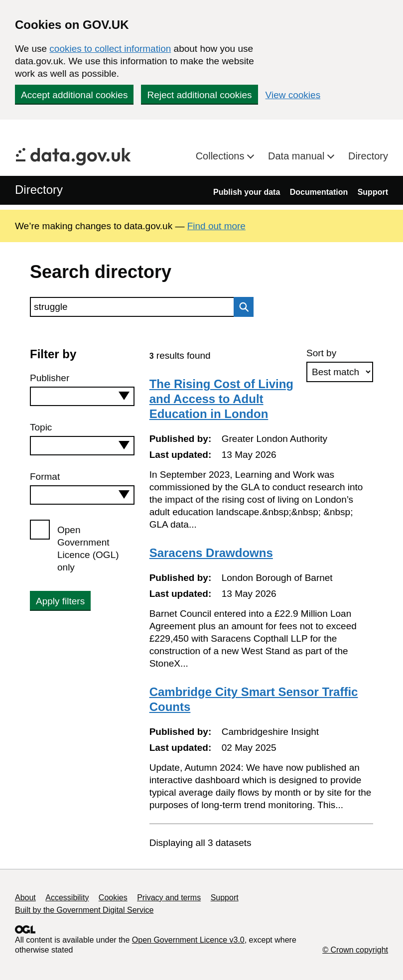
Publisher (50, 378)
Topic (41, 427)
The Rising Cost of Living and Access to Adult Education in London (221, 399)
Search (241, 307)
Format (45, 477)
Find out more (216, 226)
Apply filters (60, 601)
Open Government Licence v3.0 (188, 940)
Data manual (298, 156)
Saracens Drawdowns (211, 553)
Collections (221, 156)
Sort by (321, 353)
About (25, 898)
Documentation (319, 192)
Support (373, 192)
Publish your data (247, 192)
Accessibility (67, 898)
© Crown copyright (355, 950)
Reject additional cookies (199, 95)
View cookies (293, 95)
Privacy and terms (169, 898)
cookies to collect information (110, 49)
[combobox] (82, 396)
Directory (368, 156)
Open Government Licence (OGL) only (88, 549)
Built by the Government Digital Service (84, 910)
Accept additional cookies (74, 95)
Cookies (113, 898)
